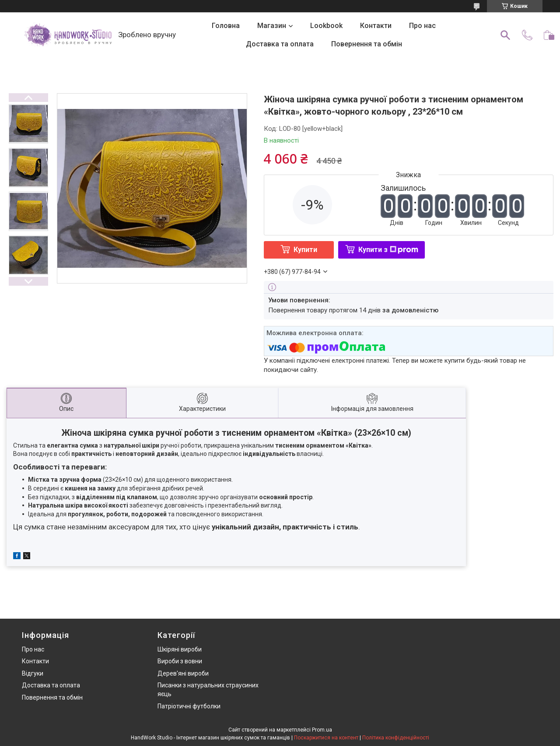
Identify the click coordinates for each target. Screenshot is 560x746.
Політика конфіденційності (396, 738)
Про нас (422, 26)
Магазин (272, 26)
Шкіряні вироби (180, 649)
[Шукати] (505, 35)
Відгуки (33, 673)
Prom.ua (322, 730)
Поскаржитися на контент (326, 738)
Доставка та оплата (280, 44)
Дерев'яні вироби (183, 673)
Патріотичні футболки (189, 706)
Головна (226, 26)
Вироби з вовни (180, 661)
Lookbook (326, 26)
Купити (305, 250)
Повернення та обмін (367, 44)
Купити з (388, 250)
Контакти (376, 26)
